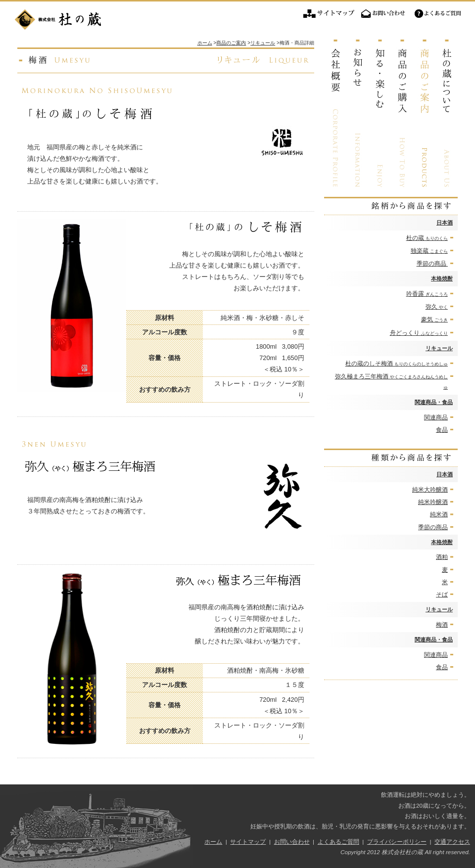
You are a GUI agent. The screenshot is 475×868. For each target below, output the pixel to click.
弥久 (437, 307)
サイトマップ (329, 14)
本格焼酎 (442, 278)
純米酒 (439, 514)
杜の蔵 (427, 238)
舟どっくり (419, 333)
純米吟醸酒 (433, 502)
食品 (442, 430)
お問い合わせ (383, 14)
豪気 (434, 320)
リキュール (439, 348)
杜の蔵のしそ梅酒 (397, 364)
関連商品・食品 (434, 402)
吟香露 (427, 294)
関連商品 (436, 417)
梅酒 (442, 625)
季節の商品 (432, 264)
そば (442, 594)
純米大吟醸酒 (430, 490)
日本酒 (445, 223)
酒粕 (442, 557)
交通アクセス (452, 842)
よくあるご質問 (438, 14)
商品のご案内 (231, 43)
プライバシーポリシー (397, 842)
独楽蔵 (429, 251)
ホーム (205, 43)
